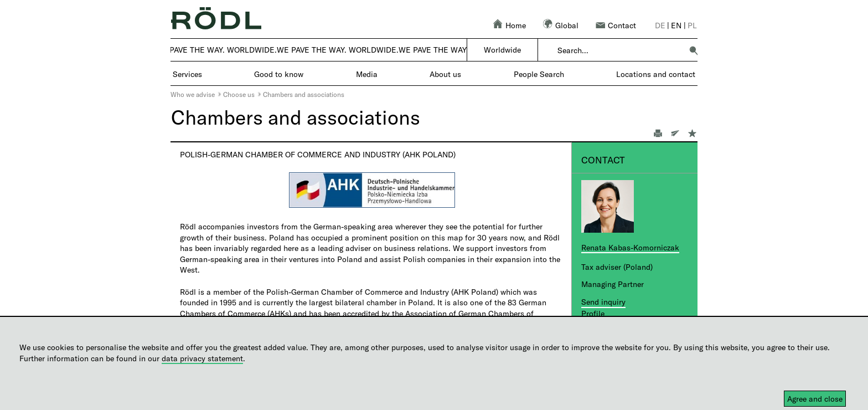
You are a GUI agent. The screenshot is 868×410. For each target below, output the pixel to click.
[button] (694, 50)
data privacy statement (202, 358)
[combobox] (620, 50)
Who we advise (193, 94)
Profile (593, 313)
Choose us (239, 94)
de (660, 25)
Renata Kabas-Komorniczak (630, 247)
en (676, 25)
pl (692, 25)
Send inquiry (603, 302)
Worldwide (502, 50)
